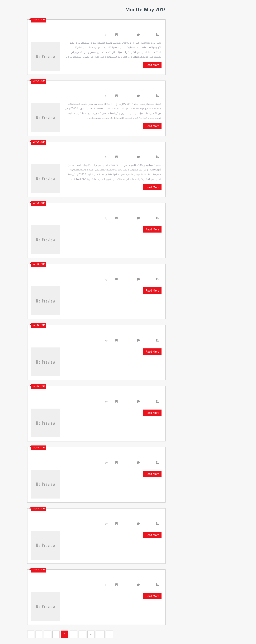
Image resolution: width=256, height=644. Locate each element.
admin (111, 35)
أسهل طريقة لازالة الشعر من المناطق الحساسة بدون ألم (108, 518)
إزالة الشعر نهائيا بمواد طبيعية (133, 335)
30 (100, 634)
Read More (152, 65)
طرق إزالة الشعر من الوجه (138, 579)
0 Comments (149, 35)
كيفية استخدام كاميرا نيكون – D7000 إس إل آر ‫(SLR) (114, 90)
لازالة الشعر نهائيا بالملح (138, 273)
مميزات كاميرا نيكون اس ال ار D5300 (127, 29)
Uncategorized (127, 35)
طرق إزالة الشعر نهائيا (141, 457)
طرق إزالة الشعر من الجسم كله (133, 212)
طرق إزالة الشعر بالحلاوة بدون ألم (130, 396)
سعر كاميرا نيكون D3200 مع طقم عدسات (123, 151)
